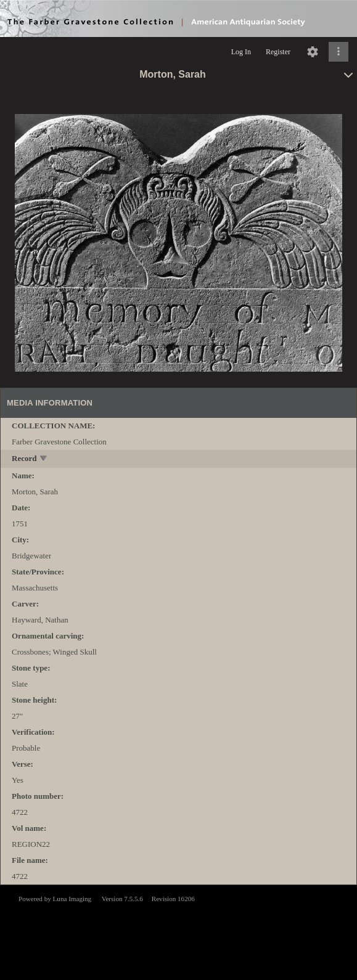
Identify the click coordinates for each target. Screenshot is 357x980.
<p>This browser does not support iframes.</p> (178, 931)
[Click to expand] (339, 52)
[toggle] (44, 459)
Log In (241, 52)
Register (278, 52)
